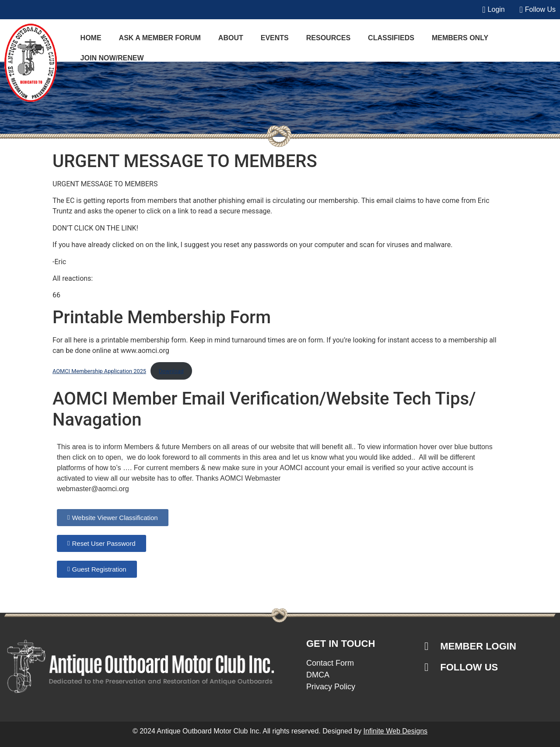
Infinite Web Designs (395, 731)
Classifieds (391, 38)
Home (91, 38)
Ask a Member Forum (160, 38)
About (231, 38)
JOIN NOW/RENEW (112, 58)
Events (275, 38)
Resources (328, 38)
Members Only (460, 38)
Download (171, 371)
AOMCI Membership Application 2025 (99, 371)
